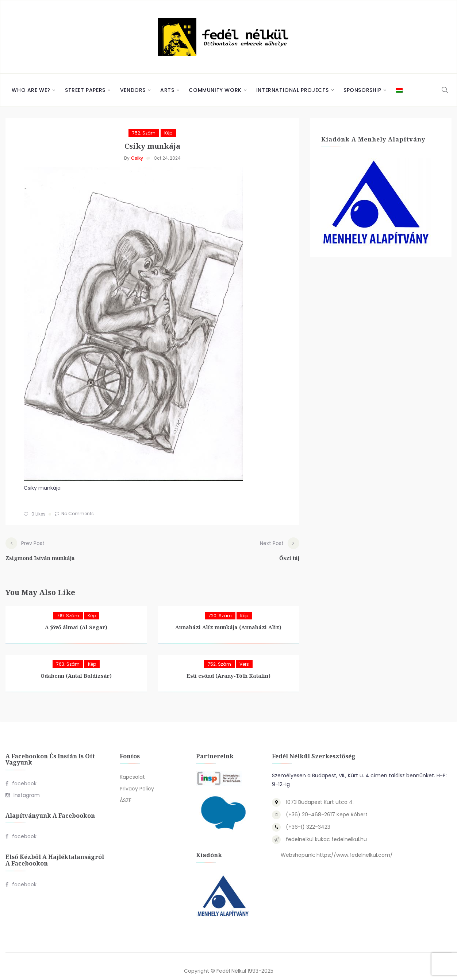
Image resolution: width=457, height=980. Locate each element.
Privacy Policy (137, 780)
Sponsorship (362, 90)
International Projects (293, 90)
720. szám (220, 606)
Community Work (215, 90)
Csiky (137, 158)
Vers (244, 655)
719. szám (68, 606)
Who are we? (31, 90)
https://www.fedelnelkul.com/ (355, 846)
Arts (167, 90)
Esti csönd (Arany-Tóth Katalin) (228, 667)
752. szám (144, 133)
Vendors (133, 90)
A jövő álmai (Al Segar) (76, 618)
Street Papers (85, 90)
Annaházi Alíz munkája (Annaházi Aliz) (228, 618)
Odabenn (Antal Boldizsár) (76, 667)
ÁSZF (126, 792)
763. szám (68, 655)
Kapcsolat (132, 768)
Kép (168, 133)
